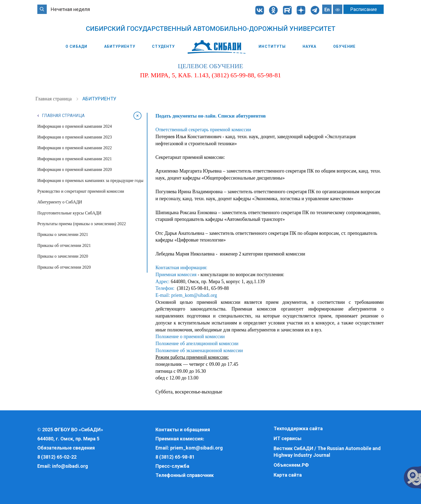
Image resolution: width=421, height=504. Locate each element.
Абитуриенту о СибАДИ (60, 202)
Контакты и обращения (183, 430)
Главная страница (54, 99)
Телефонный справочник (185, 475)
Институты (272, 46)
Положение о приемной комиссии (190, 337)
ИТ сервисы (288, 438)
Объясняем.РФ (291, 465)
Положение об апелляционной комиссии (197, 344)
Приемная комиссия (179, 439)
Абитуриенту (120, 46)
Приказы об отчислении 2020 (64, 267)
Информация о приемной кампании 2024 (75, 126)
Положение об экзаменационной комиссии (199, 350)
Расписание (364, 9)
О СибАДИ (76, 46)
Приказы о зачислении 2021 (63, 234)
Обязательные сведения (66, 448)
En (327, 10)
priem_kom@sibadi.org (194, 295)
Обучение (344, 46)
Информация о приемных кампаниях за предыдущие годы (90, 180)
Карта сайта (288, 475)
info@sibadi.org (70, 466)
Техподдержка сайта (298, 428)
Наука (310, 46)
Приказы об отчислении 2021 (64, 245)
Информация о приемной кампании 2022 (75, 148)
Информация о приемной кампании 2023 (75, 137)
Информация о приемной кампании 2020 (75, 169)
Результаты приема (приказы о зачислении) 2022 (82, 224)
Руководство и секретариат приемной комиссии (81, 191)
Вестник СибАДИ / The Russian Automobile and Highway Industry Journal (327, 452)
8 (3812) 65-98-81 (175, 457)
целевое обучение (210, 66)
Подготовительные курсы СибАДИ (69, 213)
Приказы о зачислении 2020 (63, 256)
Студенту (163, 46)
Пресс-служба (172, 466)
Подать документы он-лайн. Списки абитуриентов (211, 116)
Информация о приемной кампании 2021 (75, 159)
